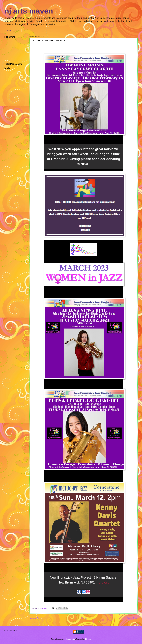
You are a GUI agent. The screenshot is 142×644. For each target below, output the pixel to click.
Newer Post (35, 618)
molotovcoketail (70, 639)
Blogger (88, 639)
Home (9, 30)
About (17, 30)
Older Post (132, 618)
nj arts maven (29, 11)
